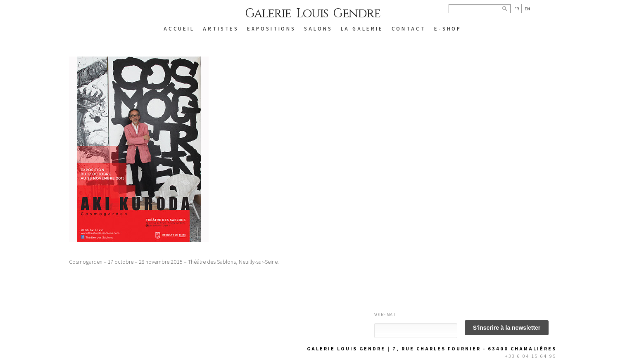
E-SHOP (448, 29)
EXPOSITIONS (271, 29)
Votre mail (385, 314)
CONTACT (409, 29)
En (527, 9)
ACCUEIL (179, 29)
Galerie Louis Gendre (312, 14)
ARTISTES (221, 29)
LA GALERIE (362, 29)
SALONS (318, 29)
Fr (517, 9)
